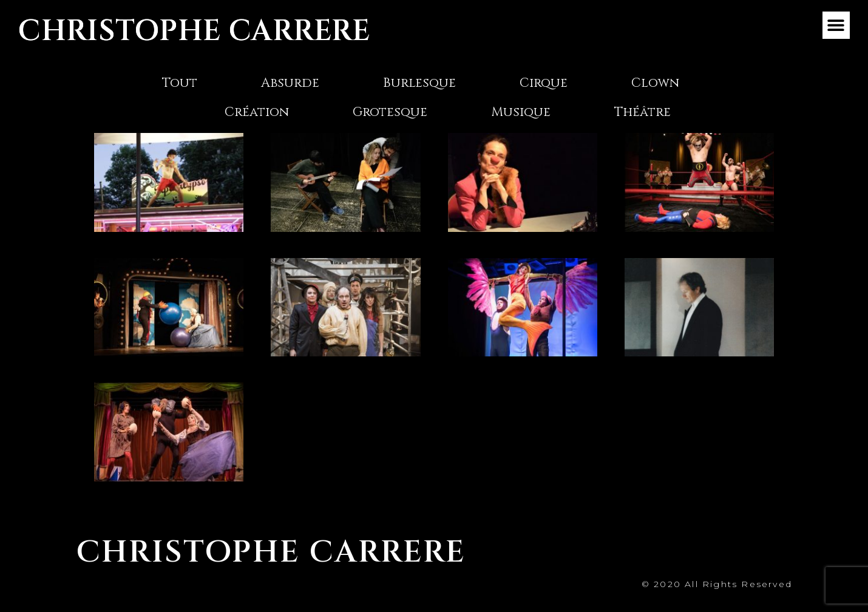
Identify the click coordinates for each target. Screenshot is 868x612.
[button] (836, 25)
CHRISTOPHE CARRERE (194, 31)
